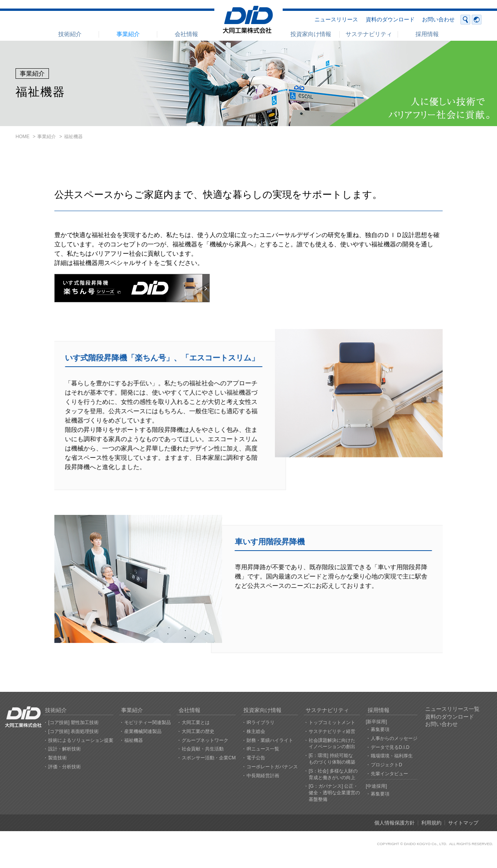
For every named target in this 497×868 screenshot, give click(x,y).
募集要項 (380, 729)
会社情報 (186, 34)
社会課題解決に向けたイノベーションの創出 (332, 744)
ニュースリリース (336, 19)
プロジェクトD (387, 765)
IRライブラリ (261, 722)
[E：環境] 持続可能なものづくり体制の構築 (332, 759)
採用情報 (427, 34)
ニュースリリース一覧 (452, 709)
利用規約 (431, 823)
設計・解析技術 (64, 749)
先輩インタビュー (389, 774)
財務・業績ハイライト (270, 740)
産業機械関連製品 (143, 731)
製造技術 (57, 758)
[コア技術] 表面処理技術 (73, 731)
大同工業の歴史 (198, 731)
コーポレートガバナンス (272, 767)
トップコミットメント (332, 722)
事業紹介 (128, 34)
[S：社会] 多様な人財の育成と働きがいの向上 (333, 774)
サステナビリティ (369, 34)
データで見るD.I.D (390, 747)
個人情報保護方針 (394, 823)
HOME (23, 137)
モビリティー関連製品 (148, 722)
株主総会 (256, 731)
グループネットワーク (205, 740)
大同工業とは (196, 722)
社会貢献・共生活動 (203, 749)
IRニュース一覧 (263, 749)
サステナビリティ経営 (332, 731)
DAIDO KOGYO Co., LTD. (425, 844)
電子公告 (256, 758)
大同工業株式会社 (248, 20)
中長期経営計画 (263, 776)
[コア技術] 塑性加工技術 (73, 722)
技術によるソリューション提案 (81, 740)
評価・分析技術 (64, 767)
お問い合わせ (438, 19)
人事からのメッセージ (394, 738)
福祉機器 (134, 740)
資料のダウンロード (390, 19)
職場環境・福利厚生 (392, 756)
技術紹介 (70, 34)
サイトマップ (463, 823)
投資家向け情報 (311, 34)
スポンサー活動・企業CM (209, 758)
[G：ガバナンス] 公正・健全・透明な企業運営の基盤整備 (334, 793)
